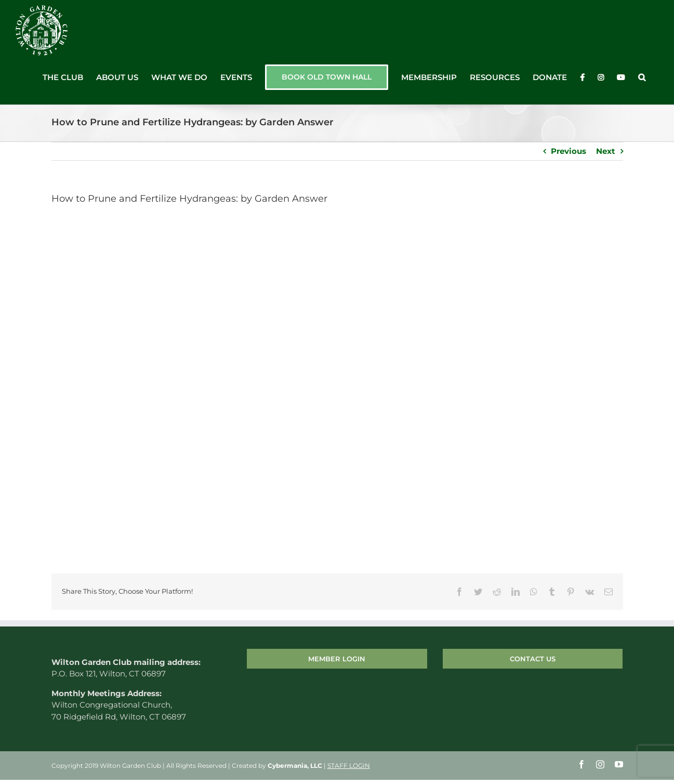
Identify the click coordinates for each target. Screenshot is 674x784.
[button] (642, 77)
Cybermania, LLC (295, 766)
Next (606, 151)
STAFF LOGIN (349, 766)
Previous (569, 151)
